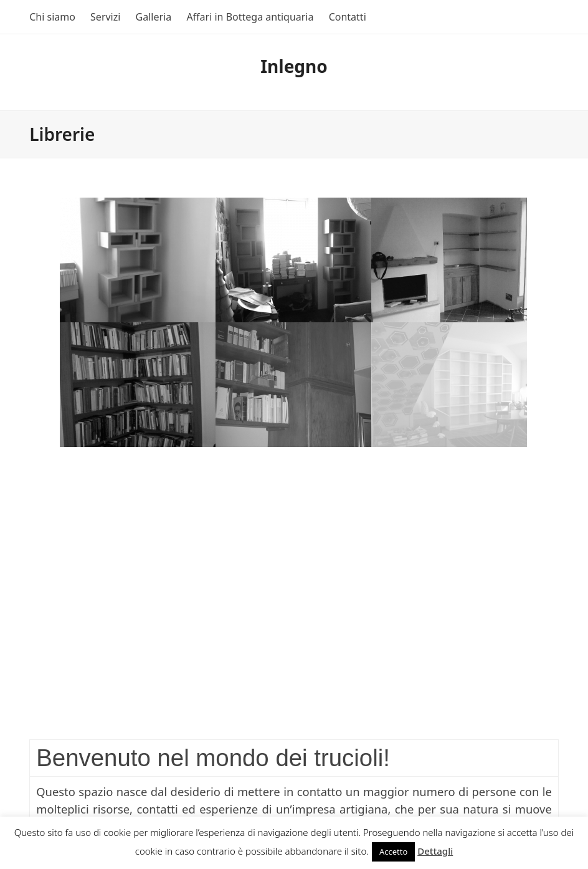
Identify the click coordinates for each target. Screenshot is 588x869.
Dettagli (435, 851)
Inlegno (294, 66)
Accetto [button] (393, 852)
